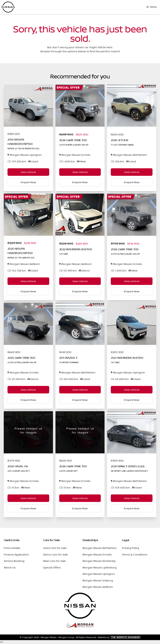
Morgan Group (66, 637)
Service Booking (14, 561)
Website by (119, 637)
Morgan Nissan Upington (99, 574)
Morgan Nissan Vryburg (98, 580)
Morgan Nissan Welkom (98, 587)
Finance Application (16, 554)
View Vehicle (28, 172)
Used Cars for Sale (55, 548)
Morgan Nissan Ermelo (97, 554)
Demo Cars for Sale (55, 554)
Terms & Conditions (135, 554)
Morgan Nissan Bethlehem (100, 548)
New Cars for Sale (54, 561)
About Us (10, 567)
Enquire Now (28, 182)
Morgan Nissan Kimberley (99, 561)
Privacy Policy (131, 548)
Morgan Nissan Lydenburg (100, 567)
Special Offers (52, 567)
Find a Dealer (12, 548)
